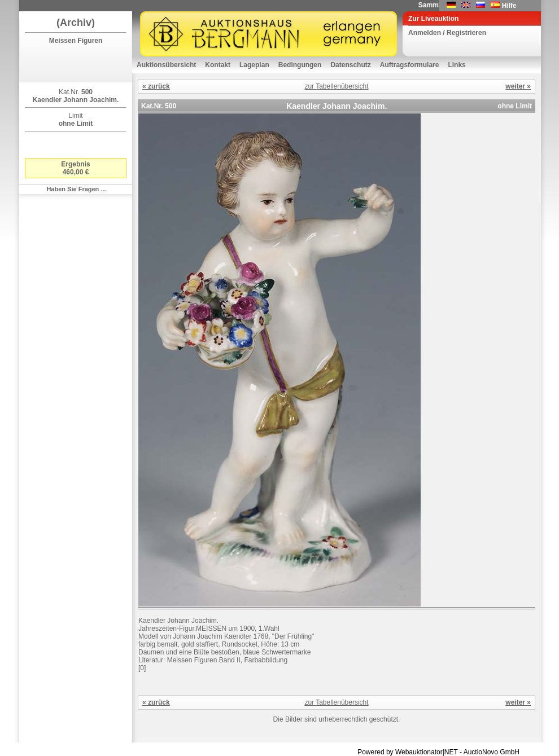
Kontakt (218, 65)
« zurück (156, 86)
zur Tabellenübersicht (336, 86)
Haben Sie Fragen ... (76, 189)
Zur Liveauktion (433, 19)
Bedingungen (300, 65)
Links (457, 65)
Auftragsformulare (410, 65)
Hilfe (509, 6)
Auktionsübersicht (166, 65)
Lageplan (254, 65)
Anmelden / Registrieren (447, 33)
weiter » (518, 86)
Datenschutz (350, 65)
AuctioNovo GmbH (492, 752)
